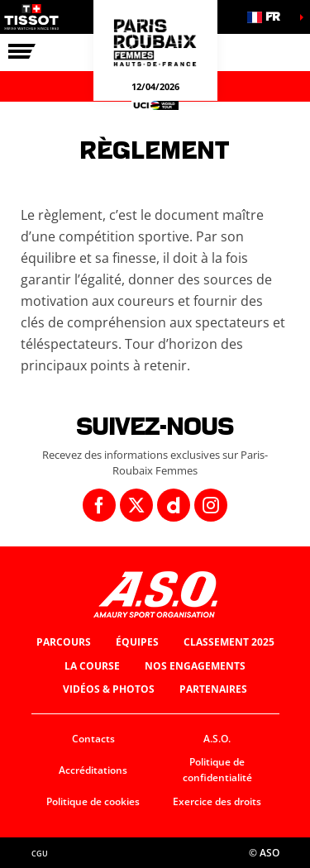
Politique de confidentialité (217, 770)
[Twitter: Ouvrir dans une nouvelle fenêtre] (136, 505)
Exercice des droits (217, 801)
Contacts (93, 739)
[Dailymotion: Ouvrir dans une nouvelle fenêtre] (174, 505)
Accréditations (93, 770)
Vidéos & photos (109, 689)
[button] (269, 17)
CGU (40, 854)
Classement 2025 (229, 642)
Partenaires (213, 689)
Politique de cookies (93, 801)
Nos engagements (195, 666)
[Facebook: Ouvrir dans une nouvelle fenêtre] (99, 505)
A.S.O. (217, 739)
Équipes (137, 642)
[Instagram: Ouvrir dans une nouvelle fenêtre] (211, 505)
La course (92, 666)
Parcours (64, 642)
